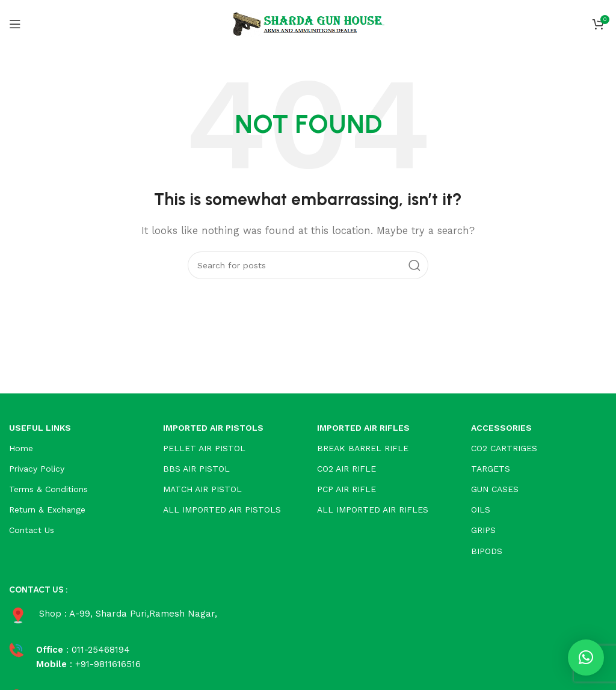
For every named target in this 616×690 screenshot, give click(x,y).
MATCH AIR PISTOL (202, 489)
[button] (586, 658)
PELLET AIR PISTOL (204, 448)
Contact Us (32, 530)
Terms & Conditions (48, 489)
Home (21, 448)
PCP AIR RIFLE (346, 489)
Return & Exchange (47, 510)
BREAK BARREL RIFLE (363, 448)
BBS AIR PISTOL (196, 469)
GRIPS (483, 530)
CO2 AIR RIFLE (346, 469)
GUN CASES (495, 489)
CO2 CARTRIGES (504, 448)
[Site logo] (308, 23)
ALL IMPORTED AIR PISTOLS (222, 510)
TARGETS (491, 469)
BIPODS (487, 551)
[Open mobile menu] (15, 24)
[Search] (308, 265)
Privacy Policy (37, 469)
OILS (481, 510)
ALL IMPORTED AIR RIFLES (373, 510)
